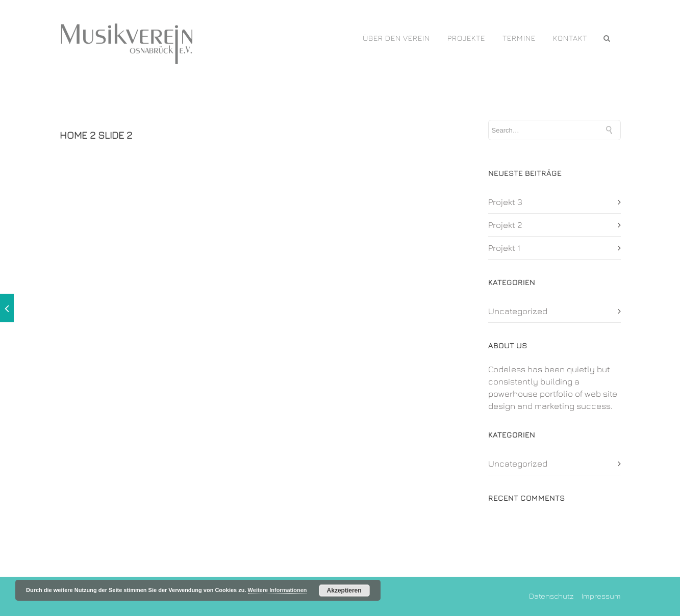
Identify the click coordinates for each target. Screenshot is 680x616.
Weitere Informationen (278, 590)
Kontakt (570, 38)
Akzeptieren (344, 591)
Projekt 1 (504, 248)
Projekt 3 (505, 202)
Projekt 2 (505, 225)
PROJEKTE (466, 38)
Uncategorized (518, 311)
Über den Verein (396, 38)
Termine (519, 38)
